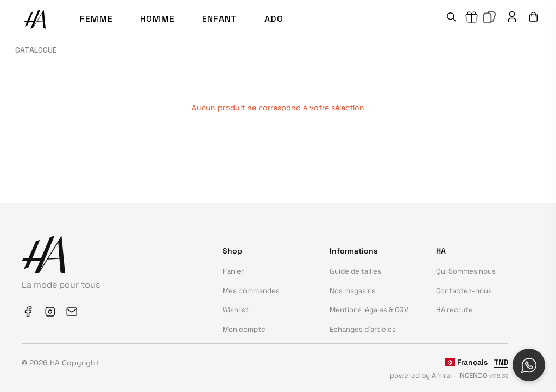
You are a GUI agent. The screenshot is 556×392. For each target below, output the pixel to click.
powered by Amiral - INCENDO (449, 375)
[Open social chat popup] (529, 365)
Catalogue (36, 50)
